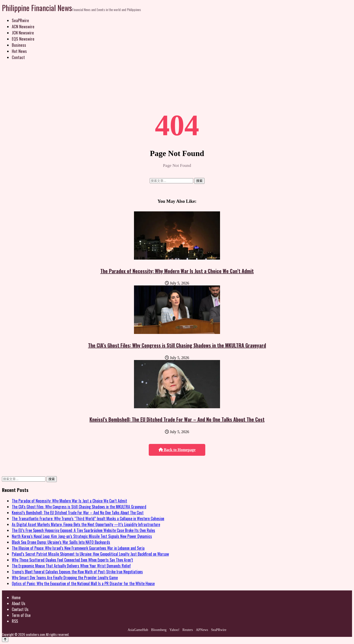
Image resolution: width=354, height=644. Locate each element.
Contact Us (20, 609)
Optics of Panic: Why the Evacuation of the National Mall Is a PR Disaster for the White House (83, 583)
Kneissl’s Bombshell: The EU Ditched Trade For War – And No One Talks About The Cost (177, 419)
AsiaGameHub (138, 630)
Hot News (19, 51)
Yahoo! (174, 630)
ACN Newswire (23, 26)
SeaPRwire (20, 20)
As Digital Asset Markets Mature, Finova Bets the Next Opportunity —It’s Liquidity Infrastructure (86, 524)
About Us (19, 603)
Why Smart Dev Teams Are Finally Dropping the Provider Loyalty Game (65, 578)
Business (19, 45)
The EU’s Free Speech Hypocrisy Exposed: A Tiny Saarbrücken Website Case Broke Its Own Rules (83, 530)
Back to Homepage (177, 450)
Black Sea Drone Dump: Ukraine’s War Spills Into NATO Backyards (61, 542)
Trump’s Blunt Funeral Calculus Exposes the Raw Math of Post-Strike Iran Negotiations (77, 572)
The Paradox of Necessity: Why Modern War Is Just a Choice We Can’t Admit (177, 271)
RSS (15, 621)
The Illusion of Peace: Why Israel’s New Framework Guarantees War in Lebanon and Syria (78, 548)
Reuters (188, 630)
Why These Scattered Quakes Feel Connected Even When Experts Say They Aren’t (72, 560)
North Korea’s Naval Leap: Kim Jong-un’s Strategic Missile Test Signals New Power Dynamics (82, 536)
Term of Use (21, 615)
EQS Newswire (23, 39)
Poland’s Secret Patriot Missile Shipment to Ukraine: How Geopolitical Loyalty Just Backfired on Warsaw (90, 554)
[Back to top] (5, 639)
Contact (18, 57)
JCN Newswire (23, 33)
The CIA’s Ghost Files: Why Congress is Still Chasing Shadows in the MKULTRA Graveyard (177, 345)
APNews (202, 630)
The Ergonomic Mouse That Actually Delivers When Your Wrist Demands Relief (71, 566)
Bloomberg (159, 630)
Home (16, 597)
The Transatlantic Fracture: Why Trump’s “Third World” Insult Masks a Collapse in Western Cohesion (88, 518)
